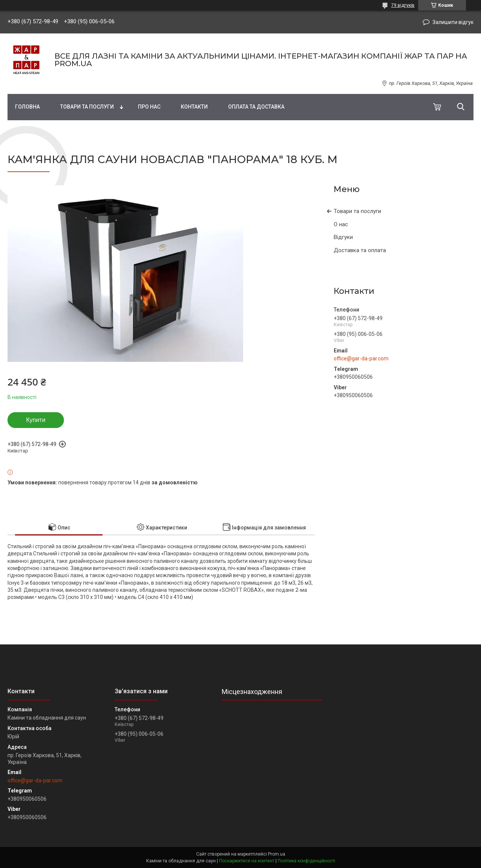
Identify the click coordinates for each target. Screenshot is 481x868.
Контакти (194, 107)
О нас (341, 224)
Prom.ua (277, 854)
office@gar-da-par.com (361, 358)
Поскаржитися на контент (247, 861)
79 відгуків (403, 5)
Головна (27, 107)
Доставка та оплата (360, 250)
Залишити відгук (453, 22)
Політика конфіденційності (306, 861)
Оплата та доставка (256, 107)
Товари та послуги (87, 107)
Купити (36, 420)
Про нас (149, 107)
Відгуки (343, 237)
